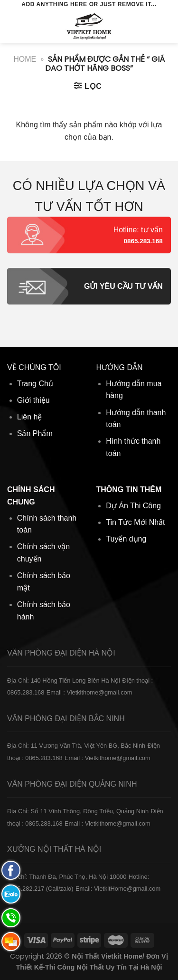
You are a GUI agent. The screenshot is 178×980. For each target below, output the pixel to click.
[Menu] (13, 26)
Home (25, 59)
